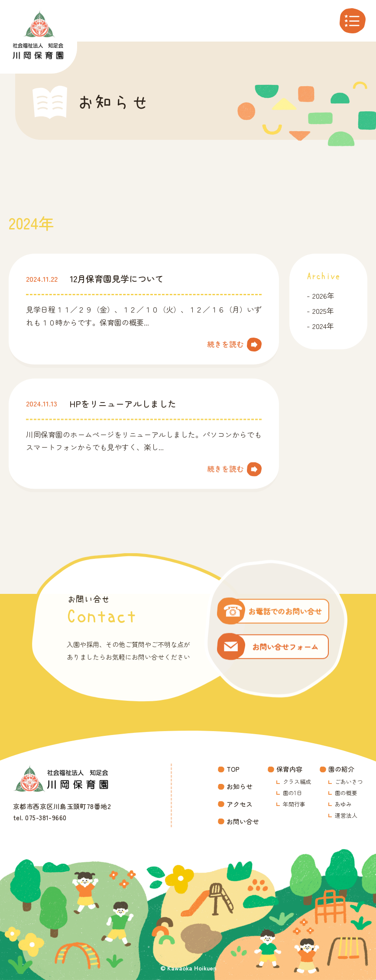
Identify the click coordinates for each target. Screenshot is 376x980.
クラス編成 (297, 782)
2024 (319, 326)
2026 (320, 295)
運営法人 (346, 815)
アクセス (240, 804)
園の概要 (346, 793)
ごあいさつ (349, 782)
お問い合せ (243, 821)
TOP (233, 769)
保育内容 (289, 769)
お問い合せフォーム (285, 651)
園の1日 (292, 793)
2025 (319, 311)
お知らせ (240, 786)
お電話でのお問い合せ (285, 615)
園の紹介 (341, 769)
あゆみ (343, 804)
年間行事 (294, 804)
